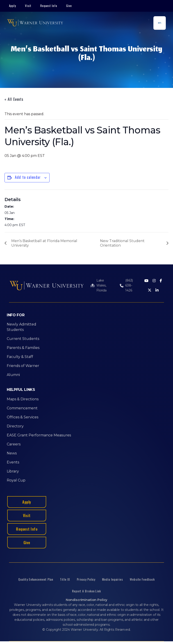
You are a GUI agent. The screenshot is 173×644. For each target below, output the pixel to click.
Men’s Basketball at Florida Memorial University (44, 243)
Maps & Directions (23, 399)
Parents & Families (23, 348)
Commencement (22, 408)
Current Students (23, 339)
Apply (13, 6)
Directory (15, 426)
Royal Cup (16, 480)
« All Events (14, 99)
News (12, 453)
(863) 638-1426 (129, 285)
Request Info (49, 6)
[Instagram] (154, 281)
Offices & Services (23, 417)
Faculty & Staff (20, 357)
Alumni (13, 375)
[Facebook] (161, 281)
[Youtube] (146, 281)
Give (69, 6)
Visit (28, 6)
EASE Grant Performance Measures (39, 435)
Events (13, 462)
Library (13, 471)
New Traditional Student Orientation (122, 243)
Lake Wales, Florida (101, 285)
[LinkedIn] (157, 290)
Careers (14, 444)
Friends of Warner (23, 366)
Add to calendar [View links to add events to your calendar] (28, 177)
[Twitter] (150, 290)
